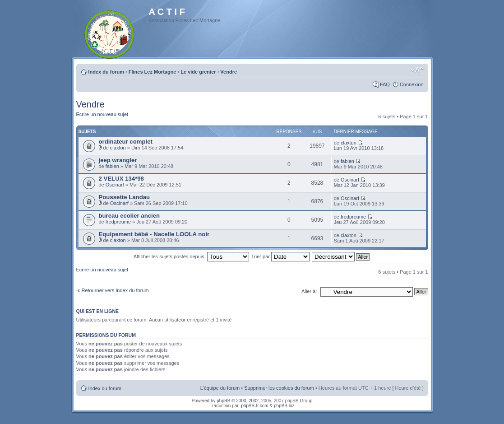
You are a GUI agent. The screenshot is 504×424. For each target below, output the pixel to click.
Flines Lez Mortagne (153, 72)
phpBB (223, 401)
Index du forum (106, 72)
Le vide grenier (198, 72)
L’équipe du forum (220, 388)
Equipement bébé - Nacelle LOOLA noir (154, 234)
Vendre (229, 72)
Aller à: (309, 291)
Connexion (412, 84)
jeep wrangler (118, 160)
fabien (112, 166)
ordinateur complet (126, 142)
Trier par (280, 256)
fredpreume (118, 222)
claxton (118, 148)
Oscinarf (115, 185)
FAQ (385, 84)
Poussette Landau (125, 197)
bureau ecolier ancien (129, 216)
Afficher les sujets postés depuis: (191, 256)
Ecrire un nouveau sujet (102, 114)
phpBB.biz (284, 406)
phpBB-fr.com (255, 406)
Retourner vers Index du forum (115, 290)
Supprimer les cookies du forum (279, 388)
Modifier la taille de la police (417, 70)
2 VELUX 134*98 (121, 179)
